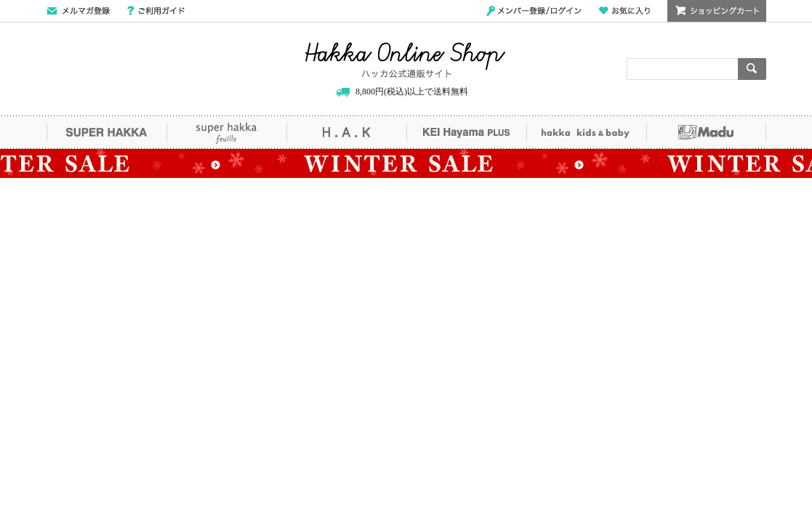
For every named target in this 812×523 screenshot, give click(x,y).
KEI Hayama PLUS (466, 132)
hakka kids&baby (586, 132)
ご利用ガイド (156, 11)
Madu (706, 132)
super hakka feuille (226, 132)
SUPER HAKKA (106, 132)
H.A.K (346, 132)
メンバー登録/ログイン (534, 11)
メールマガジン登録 (78, 11)
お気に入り (624, 11)
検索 (752, 69)
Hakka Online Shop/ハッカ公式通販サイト (405, 60)
